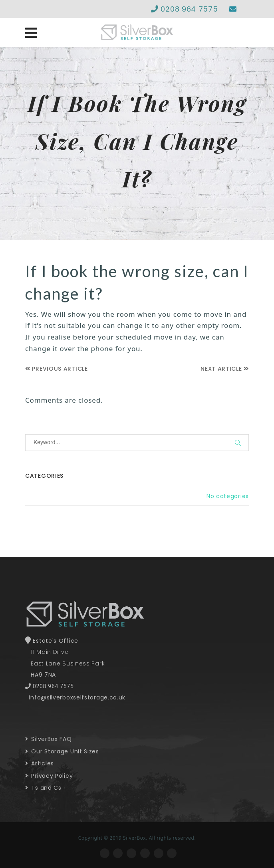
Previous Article (57, 369)
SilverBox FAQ (49, 739)
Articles (40, 763)
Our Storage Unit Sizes (62, 751)
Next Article (225, 369)
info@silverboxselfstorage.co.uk (77, 697)
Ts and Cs (43, 788)
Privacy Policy (49, 776)
